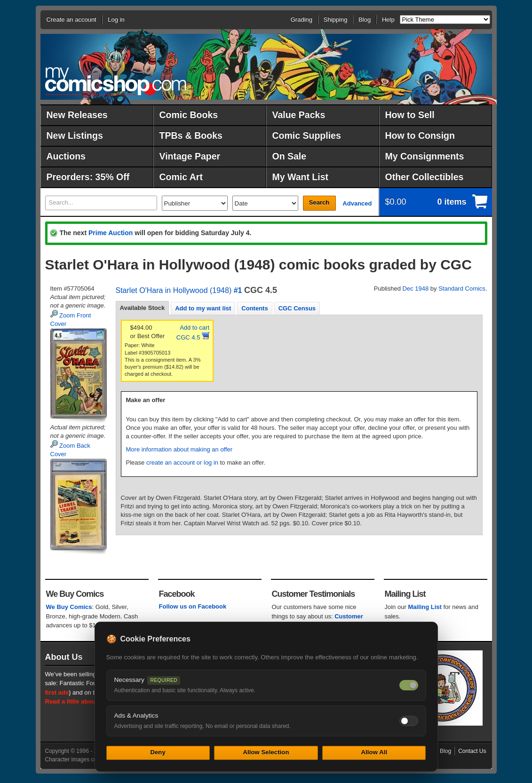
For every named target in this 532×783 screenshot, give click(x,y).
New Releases (77, 115)
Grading (302, 20)
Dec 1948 (416, 289)
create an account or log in (182, 463)
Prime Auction (111, 233)
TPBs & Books (191, 135)
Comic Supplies (307, 135)
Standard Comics (462, 289)
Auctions (66, 156)
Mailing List (425, 607)
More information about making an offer (179, 449)
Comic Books (189, 115)
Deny (158, 752)
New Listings (75, 135)
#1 (238, 290)
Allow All (374, 752)
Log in (116, 20)
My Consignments (425, 156)
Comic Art (181, 177)
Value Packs (299, 115)
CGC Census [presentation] (297, 308)
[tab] (143, 308)
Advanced (357, 203)
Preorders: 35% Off (88, 177)
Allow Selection (266, 752)
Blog (365, 20)
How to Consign (420, 135)
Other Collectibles (425, 177)
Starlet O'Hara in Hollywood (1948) (174, 290)
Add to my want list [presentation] (203, 308)
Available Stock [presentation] (143, 308)
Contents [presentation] (254, 308)
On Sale (290, 156)
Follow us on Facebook (193, 606)
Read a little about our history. (89, 701)
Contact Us (472, 751)
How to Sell (410, 115)
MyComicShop (116, 81)
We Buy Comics (69, 607)
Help (388, 20)
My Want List (301, 177)
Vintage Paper (190, 156)
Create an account (71, 20)
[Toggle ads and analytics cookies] (409, 721)
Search (319, 202)
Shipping (336, 20)
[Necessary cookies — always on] (409, 685)
